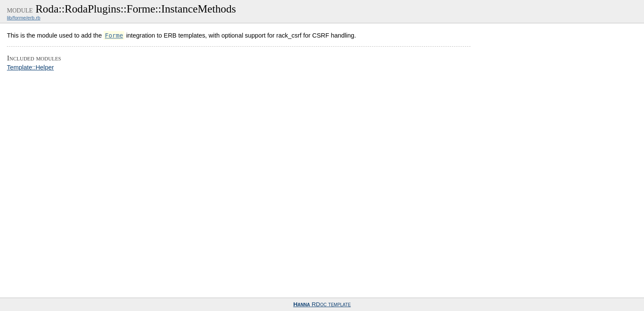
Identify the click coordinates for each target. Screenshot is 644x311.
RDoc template (322, 304)
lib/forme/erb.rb (24, 18)
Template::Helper (30, 67)
